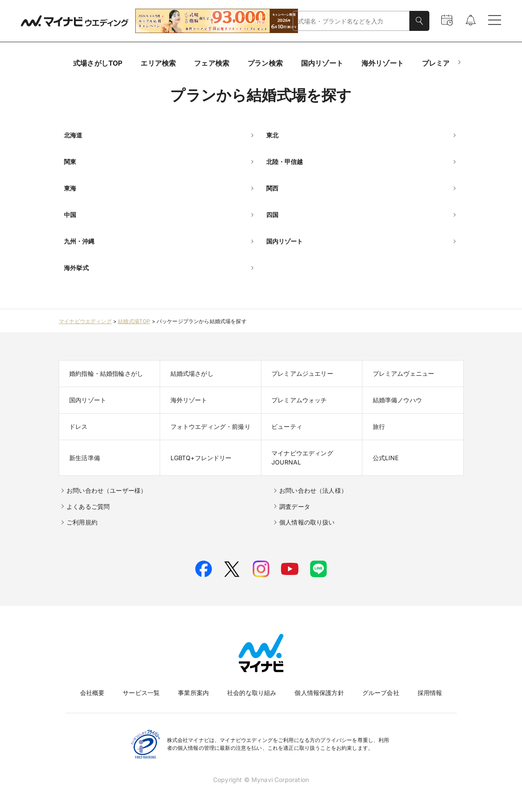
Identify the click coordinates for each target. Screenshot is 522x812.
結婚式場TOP (134, 321)
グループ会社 (381, 693)
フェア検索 (212, 63)
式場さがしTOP (98, 63)
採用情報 (430, 693)
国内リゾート (322, 63)
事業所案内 (193, 693)
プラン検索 (265, 63)
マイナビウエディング (85, 321)
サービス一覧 (141, 693)
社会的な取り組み (252, 693)
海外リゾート (383, 63)
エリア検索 (158, 63)
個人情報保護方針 (319, 693)
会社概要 (92, 693)
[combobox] (351, 21)
